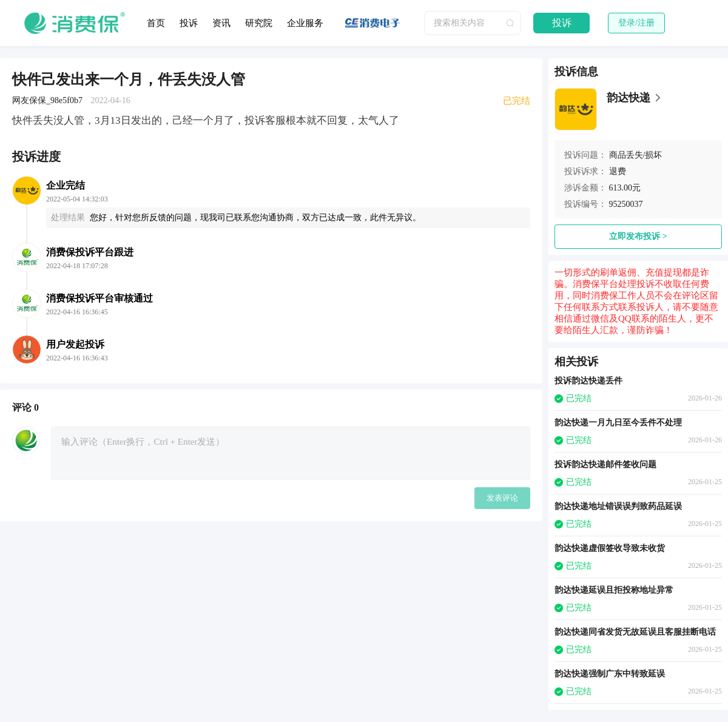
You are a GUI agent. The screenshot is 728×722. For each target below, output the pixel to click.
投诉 (189, 23)
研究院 (259, 23)
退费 (618, 171)
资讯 (221, 23)
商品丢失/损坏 (636, 155)
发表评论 (502, 498)
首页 (156, 23)
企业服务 (305, 23)
